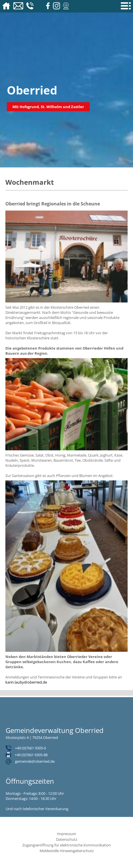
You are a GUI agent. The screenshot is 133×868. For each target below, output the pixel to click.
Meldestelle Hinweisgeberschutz (67, 851)
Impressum (66, 834)
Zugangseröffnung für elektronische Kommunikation (67, 845)
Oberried (32, 90)
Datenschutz (67, 839)
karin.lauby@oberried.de (26, 682)
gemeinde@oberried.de (35, 761)
